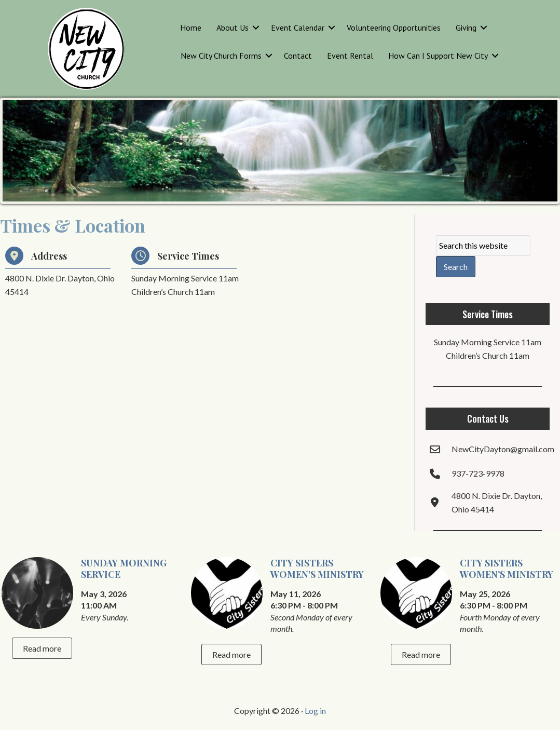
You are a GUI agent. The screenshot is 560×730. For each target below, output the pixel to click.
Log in (315, 711)
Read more (42, 648)
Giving (466, 28)
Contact (298, 56)
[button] (256, 28)
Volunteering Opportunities (394, 28)
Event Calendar (298, 28)
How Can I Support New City (438, 56)
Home (191, 28)
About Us (233, 28)
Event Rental (350, 56)
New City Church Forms (221, 56)
